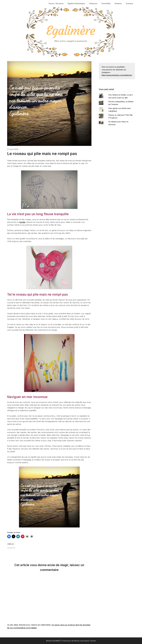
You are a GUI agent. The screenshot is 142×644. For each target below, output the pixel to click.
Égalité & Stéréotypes (76, 3)
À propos (130, 3)
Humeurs (118, 3)
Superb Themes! (90, 641)
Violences (93, 3)
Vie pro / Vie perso (56, 3)
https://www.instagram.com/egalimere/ (117, 75)
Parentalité (106, 3)
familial (22, 222)
